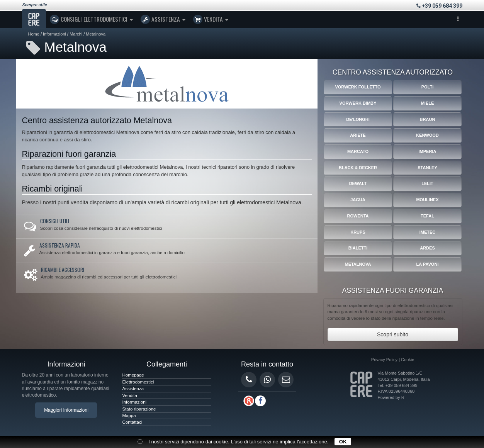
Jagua (358, 200)
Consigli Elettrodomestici (91, 19)
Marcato (358, 151)
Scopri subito (393, 334)
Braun (428, 119)
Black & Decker (358, 168)
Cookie (408, 360)
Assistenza (163, 19)
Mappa (129, 416)
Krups (358, 232)
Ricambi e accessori (63, 270)
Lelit (427, 183)
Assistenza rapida (60, 245)
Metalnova (96, 34)
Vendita (211, 19)
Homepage (133, 375)
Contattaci (132, 422)
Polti (428, 87)
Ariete (358, 135)
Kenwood (427, 135)
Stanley (427, 168)
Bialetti (358, 248)
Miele (428, 103)
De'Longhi (358, 119)
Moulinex (427, 200)
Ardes (427, 248)
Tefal (427, 216)
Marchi (76, 34)
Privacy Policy (384, 360)
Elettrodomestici (138, 382)
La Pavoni (428, 264)
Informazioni (54, 34)
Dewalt (358, 183)
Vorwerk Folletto (358, 87)
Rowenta (358, 216)
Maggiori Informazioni (66, 410)
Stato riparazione (139, 409)
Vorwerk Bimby (358, 103)
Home (34, 34)
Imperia (428, 151)
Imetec (428, 232)
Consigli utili (55, 221)
